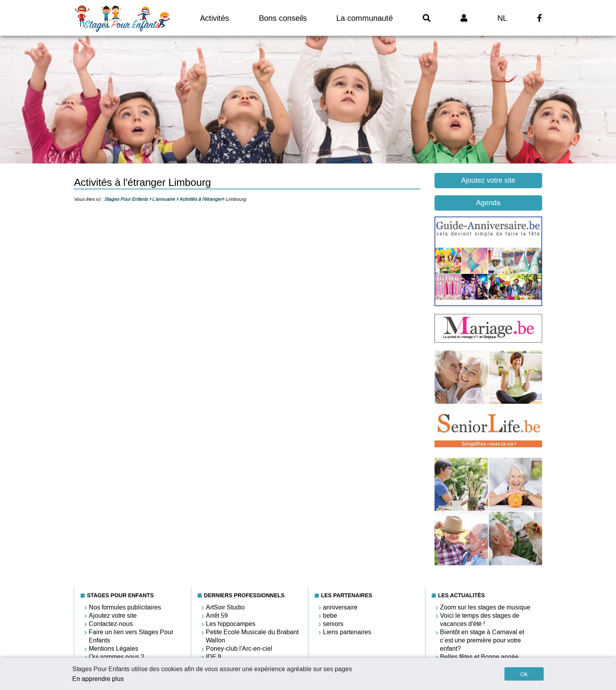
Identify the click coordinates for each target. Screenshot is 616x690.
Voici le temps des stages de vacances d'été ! (480, 620)
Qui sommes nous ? (116, 657)
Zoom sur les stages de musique (485, 607)
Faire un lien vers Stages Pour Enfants (131, 636)
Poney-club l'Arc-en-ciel (239, 649)
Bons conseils (283, 18)
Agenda (488, 203)
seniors (333, 624)
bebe (330, 616)
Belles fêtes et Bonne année (479, 657)
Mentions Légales (114, 649)
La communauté (365, 18)
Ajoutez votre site (488, 180)
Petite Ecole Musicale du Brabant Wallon (252, 636)
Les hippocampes (231, 624)
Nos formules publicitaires (125, 607)
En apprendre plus (98, 679)
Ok (524, 674)
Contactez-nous (111, 624)
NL (502, 18)
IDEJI (214, 657)
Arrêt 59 (217, 616)
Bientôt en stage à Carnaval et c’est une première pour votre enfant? (482, 640)
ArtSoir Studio (225, 607)
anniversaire (340, 607)
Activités (214, 18)
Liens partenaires (347, 632)
